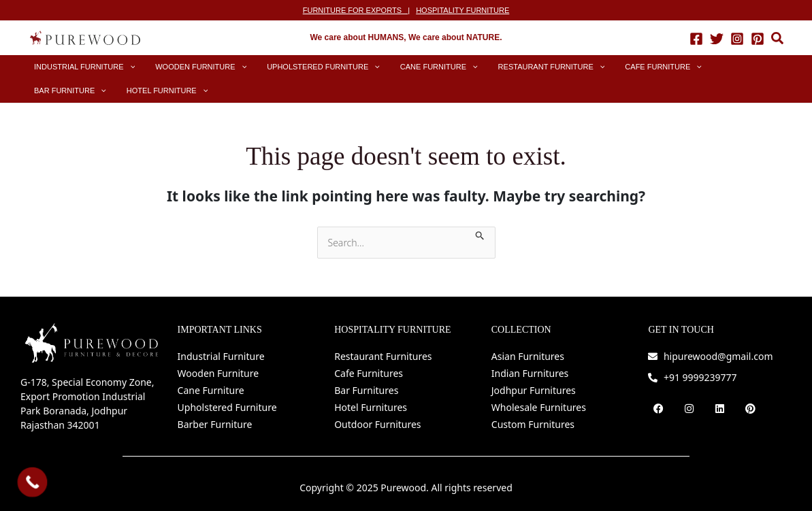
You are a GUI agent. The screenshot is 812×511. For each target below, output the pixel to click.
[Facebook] (696, 38)
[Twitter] (717, 38)
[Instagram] (737, 38)
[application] (123, 67)
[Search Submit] (480, 234)
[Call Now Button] (33, 482)
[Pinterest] (758, 38)
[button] (778, 40)
